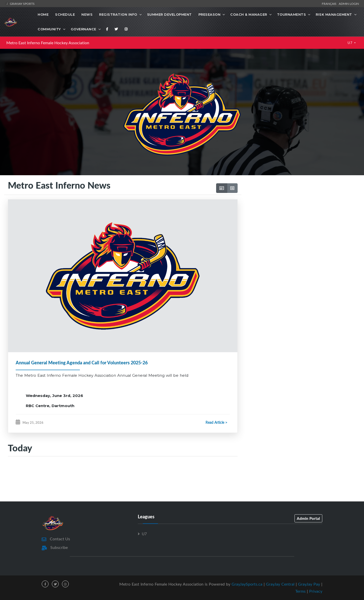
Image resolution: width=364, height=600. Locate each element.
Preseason (210, 14)
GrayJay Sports (20, 4)
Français (330, 4)
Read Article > (216, 422)
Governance (84, 29)
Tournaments (292, 14)
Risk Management (334, 14)
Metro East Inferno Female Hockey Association (48, 43)
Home (43, 14)
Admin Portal (308, 518)
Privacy (316, 591)
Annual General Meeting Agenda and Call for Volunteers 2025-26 (82, 363)
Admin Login (349, 4)
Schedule (65, 14)
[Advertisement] (301, 223)
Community (49, 29)
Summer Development (169, 14)
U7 (350, 43)
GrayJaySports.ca (247, 584)
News (87, 14)
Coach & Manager (249, 14)
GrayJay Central (280, 584)
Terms (300, 591)
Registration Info (118, 14)
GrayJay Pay (309, 584)
